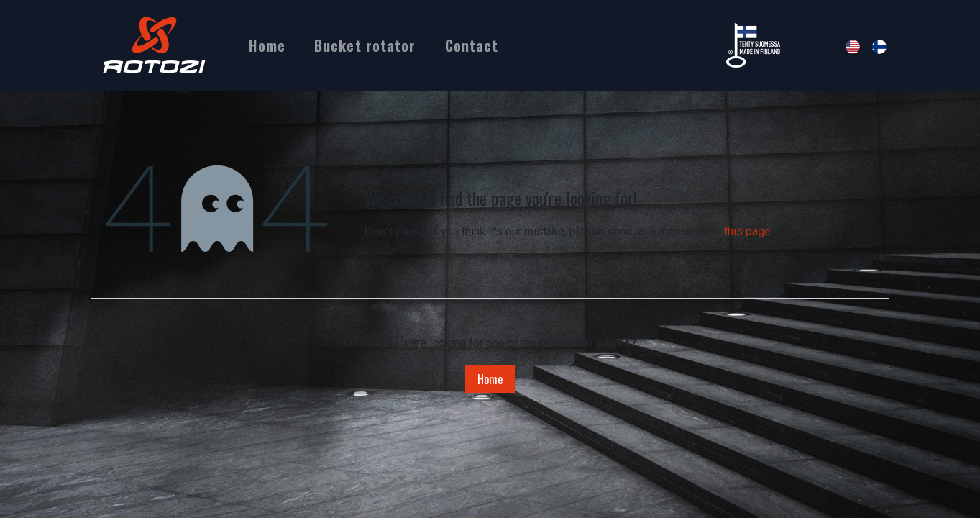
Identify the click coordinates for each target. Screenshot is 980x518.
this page (747, 231)
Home (490, 379)
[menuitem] (267, 45)
